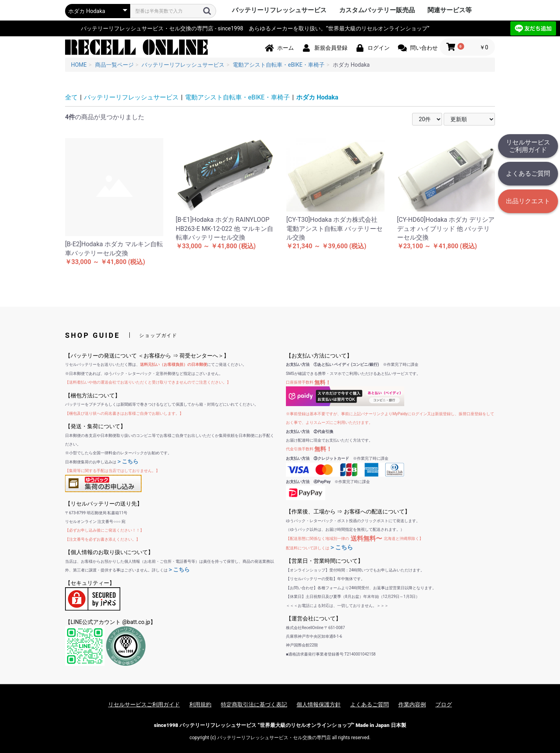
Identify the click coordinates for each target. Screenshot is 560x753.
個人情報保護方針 (319, 704)
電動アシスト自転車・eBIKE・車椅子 (237, 97)
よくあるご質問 (528, 173)
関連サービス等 (450, 10)
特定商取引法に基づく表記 (254, 704)
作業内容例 (412, 704)
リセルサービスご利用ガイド (528, 146)
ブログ (444, 704)
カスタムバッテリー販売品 (377, 10)
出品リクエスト (528, 201)
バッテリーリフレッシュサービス (279, 10)
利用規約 (200, 704)
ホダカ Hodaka (317, 97)
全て (71, 97)
